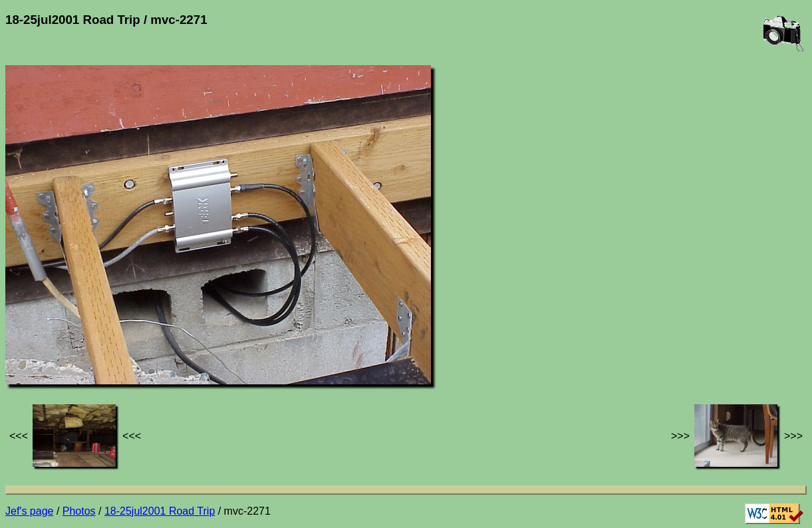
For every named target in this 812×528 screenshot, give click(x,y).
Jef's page (29, 511)
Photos (79, 511)
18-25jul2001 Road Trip (160, 511)
